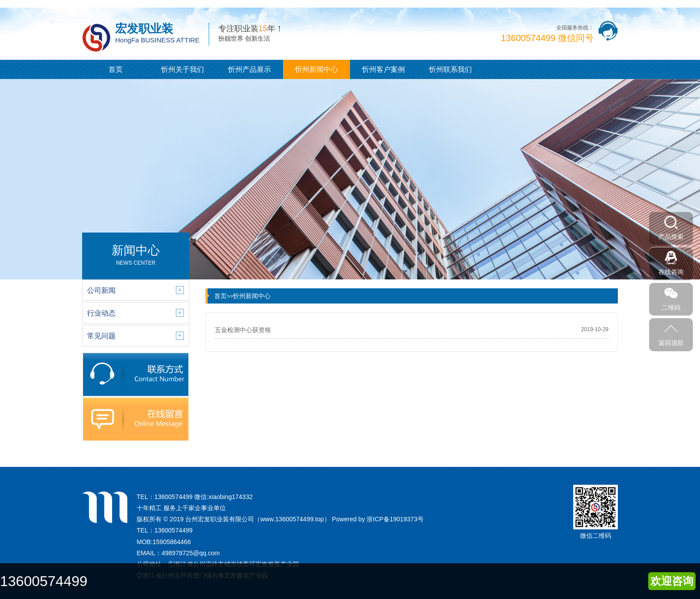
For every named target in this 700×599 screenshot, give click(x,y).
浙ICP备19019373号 (395, 519)
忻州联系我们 (450, 69)
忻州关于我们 (183, 69)
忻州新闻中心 (317, 69)
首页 (116, 69)
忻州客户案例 (383, 69)
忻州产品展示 (250, 69)
